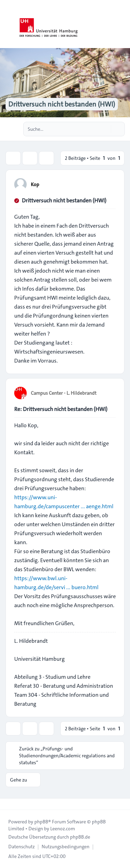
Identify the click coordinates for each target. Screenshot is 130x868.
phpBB (41, 822)
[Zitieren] (110, 184)
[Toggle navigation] (122, 24)
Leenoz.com (63, 829)
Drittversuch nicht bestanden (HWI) (64, 200)
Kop (35, 184)
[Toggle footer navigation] (8, 804)
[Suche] (105, 129)
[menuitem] (21, 847)
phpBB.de (80, 837)
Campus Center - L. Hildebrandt (64, 393)
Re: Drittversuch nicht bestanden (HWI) (61, 409)
